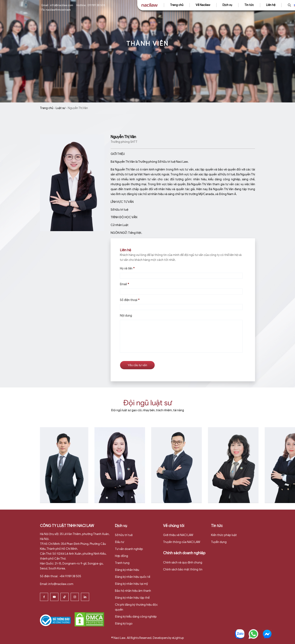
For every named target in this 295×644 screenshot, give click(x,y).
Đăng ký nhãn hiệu (127, 570)
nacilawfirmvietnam (58, 10)
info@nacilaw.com (62, 5)
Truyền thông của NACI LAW (182, 542)
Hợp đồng (121, 556)
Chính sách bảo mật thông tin (183, 569)
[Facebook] (44, 596)
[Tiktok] (65, 596)
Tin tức (249, 5)
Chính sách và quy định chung (183, 562)
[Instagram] (75, 596)
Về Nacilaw (203, 5)
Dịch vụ (227, 5)
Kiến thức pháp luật (224, 535)
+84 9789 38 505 (70, 576)
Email (124, 284)
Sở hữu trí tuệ (124, 535)
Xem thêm (63, 506)
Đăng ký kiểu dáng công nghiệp (136, 616)
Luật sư (61, 108)
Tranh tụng (122, 563)
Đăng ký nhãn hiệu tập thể (132, 597)
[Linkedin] (85, 596)
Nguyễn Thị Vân (123, 137)
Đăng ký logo (124, 623)
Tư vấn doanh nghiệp (129, 549)
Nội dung (126, 316)
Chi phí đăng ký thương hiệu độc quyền (136, 607)
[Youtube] (54, 596)
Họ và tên (127, 269)
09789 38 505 (96, 5)
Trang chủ (177, 5)
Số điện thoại (130, 300)
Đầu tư (120, 542)
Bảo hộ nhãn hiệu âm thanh (133, 590)
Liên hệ (271, 5)
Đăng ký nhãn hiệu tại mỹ (131, 583)
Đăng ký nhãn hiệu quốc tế (133, 576)
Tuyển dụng (219, 542)
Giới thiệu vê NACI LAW (178, 535)
